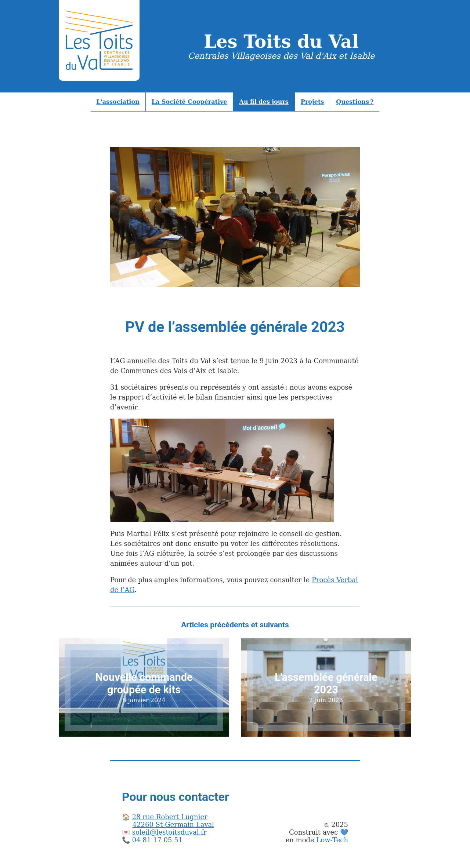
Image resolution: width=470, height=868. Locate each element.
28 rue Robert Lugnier (170, 817)
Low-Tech (332, 840)
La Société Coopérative (189, 102)
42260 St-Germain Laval (173, 825)
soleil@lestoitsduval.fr (169, 832)
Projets (312, 102)
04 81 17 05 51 (157, 840)
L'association (118, 102)
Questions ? (355, 102)
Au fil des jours (264, 102)
